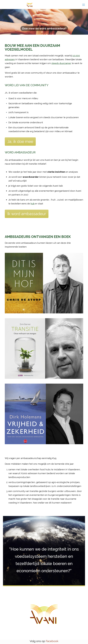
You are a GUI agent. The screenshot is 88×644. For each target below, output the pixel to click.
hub (33, 204)
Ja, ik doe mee (20, 142)
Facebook (52, 641)
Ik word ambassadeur (27, 214)
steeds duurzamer (61, 63)
